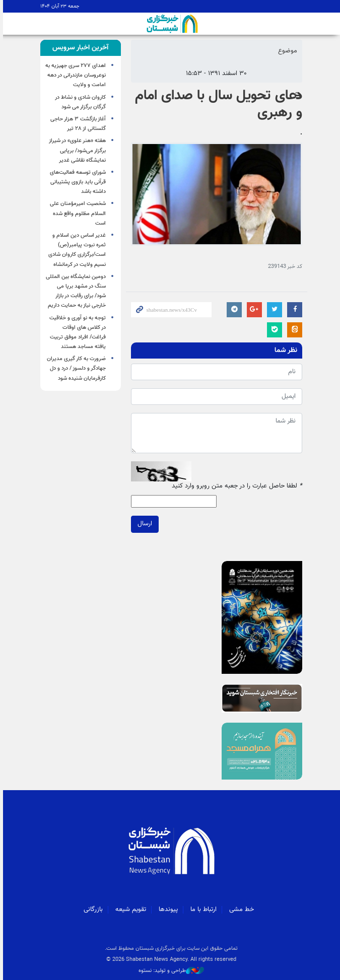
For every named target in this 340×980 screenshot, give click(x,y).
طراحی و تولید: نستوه (170, 971)
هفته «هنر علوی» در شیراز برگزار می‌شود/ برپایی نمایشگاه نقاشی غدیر (76, 150)
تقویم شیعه (130, 909)
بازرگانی (92, 909)
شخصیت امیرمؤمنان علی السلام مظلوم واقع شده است (77, 213)
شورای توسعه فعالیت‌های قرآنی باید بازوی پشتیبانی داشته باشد (77, 182)
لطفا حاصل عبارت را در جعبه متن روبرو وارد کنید (236, 486)
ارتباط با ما (202, 909)
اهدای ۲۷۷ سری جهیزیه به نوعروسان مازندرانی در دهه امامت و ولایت (75, 75)
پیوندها (167, 909)
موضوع (287, 51)
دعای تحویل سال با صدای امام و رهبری (218, 104)
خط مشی (241, 909)
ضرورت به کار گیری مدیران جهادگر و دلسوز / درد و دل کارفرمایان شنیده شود (75, 368)
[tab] (80, 48)
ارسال (144, 524)
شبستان (170, 24)
